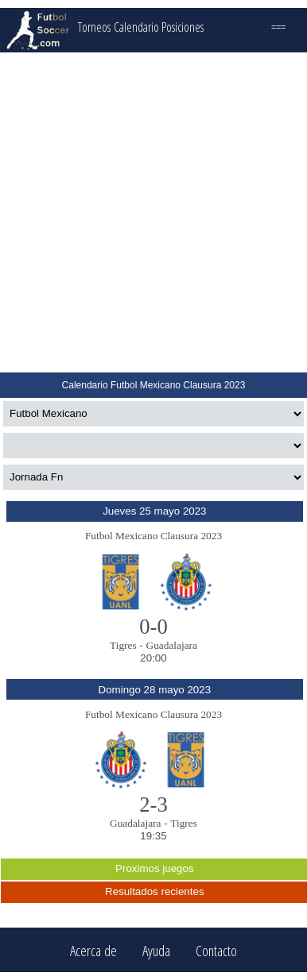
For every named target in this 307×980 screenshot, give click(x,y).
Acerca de (93, 950)
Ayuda (156, 950)
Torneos (94, 27)
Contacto (216, 950)
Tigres (123, 645)
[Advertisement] (152, 212)
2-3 (153, 804)
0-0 (153, 627)
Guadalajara (172, 645)
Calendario (136, 27)
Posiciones (183, 27)
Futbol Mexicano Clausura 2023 (153, 536)
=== (278, 27)
